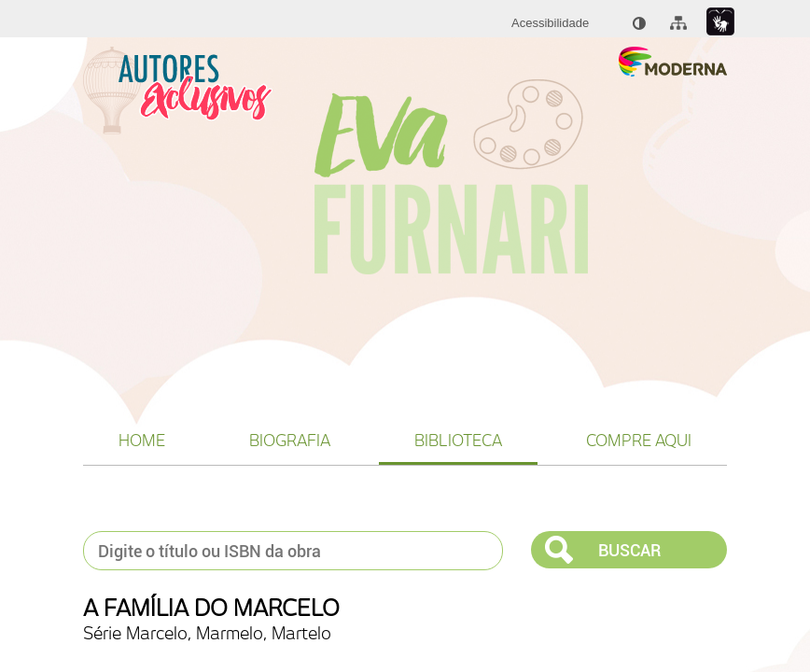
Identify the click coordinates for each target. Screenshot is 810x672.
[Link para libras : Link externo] (720, 22)
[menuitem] (550, 23)
